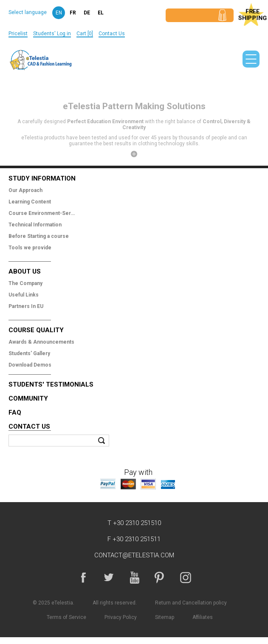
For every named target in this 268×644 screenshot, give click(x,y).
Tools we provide (30, 248)
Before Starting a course (39, 236)
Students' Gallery (29, 353)
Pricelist (18, 34)
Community (28, 398)
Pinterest (160, 577)
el (101, 13)
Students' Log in (52, 34)
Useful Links (24, 295)
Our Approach (25, 190)
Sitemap (165, 617)
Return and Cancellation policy (191, 603)
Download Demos (30, 365)
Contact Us (112, 34)
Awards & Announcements (41, 342)
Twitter (109, 577)
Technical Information (35, 225)
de (87, 13)
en (59, 13)
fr (73, 13)
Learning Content (30, 202)
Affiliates (203, 617)
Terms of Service (66, 617)
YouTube (134, 577)
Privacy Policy (121, 617)
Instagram (185, 577)
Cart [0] (85, 34)
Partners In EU (26, 306)
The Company (25, 283)
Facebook (83, 577)
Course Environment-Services (42, 213)
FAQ (15, 412)
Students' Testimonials (51, 384)
